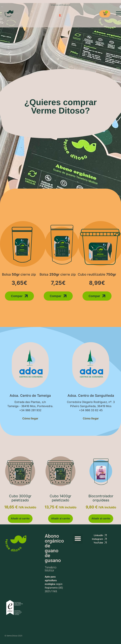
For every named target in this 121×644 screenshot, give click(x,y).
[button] (78, 539)
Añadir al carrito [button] (20, 519)
